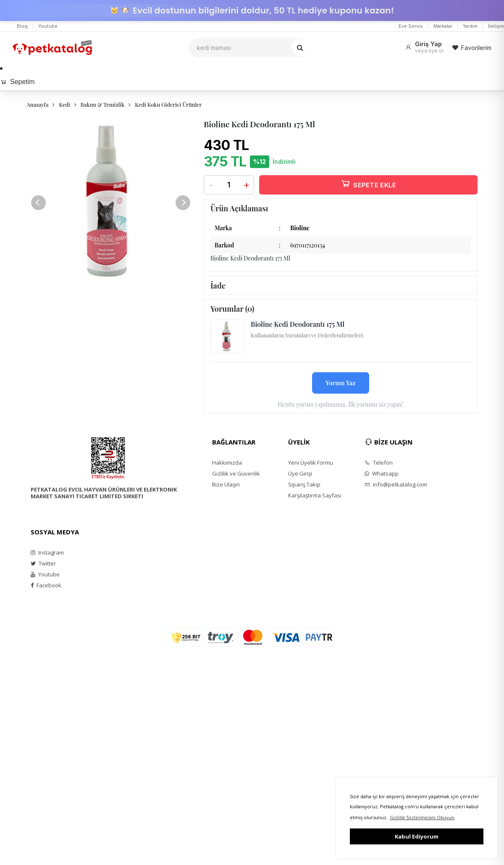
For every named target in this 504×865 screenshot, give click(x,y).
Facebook (46, 585)
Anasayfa (38, 104)
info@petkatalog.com (396, 484)
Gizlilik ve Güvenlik (236, 473)
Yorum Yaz (341, 383)
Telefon (379, 463)
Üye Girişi (300, 473)
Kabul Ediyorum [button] (417, 836)
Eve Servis (411, 26)
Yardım (470, 26)
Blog (22, 26)
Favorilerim (472, 48)
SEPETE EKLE (368, 183)
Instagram (47, 552)
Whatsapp (382, 473)
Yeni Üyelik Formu (311, 463)
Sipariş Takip (304, 484)
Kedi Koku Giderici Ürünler (168, 104)
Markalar (443, 26)
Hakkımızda (227, 463)
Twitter (43, 563)
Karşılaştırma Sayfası (315, 495)
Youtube (48, 26)
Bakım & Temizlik (102, 104)
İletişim (496, 26)
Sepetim (17, 82)
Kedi (64, 104)
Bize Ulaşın (226, 484)
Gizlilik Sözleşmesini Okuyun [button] (422, 817)
